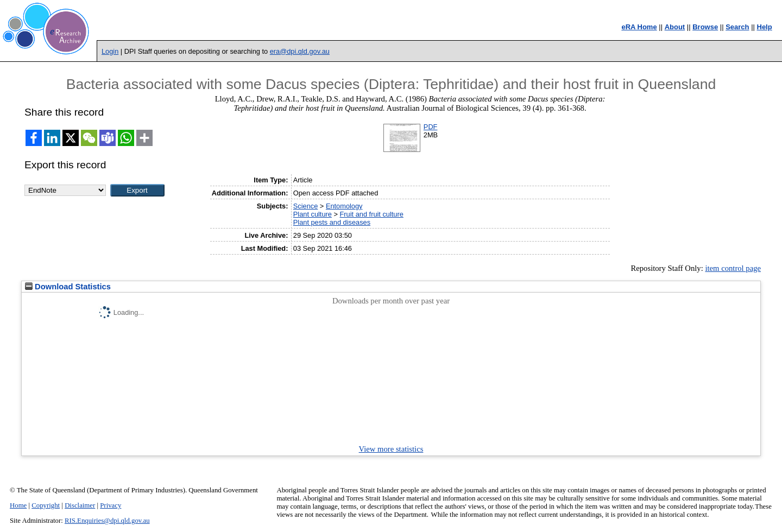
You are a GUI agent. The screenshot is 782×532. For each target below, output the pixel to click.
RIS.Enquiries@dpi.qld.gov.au (107, 521)
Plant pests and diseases (332, 222)
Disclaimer (80, 505)
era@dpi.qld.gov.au (300, 51)
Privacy (111, 505)
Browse (705, 27)
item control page (733, 268)
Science (306, 206)
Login (110, 51)
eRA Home (639, 27)
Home (18, 505)
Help (765, 27)
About (675, 27)
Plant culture (313, 214)
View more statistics (391, 449)
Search (737, 27)
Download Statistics (68, 287)
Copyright (46, 505)
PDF (431, 127)
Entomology (344, 206)
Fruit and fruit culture (372, 214)
